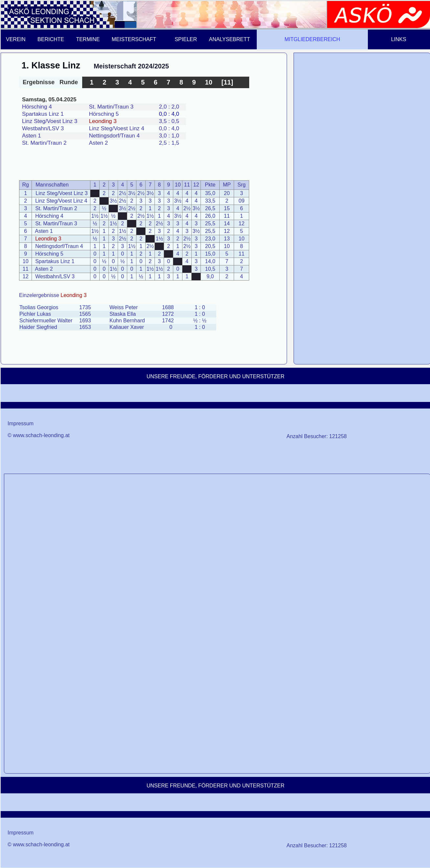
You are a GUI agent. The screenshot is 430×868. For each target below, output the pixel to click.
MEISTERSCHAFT (134, 39)
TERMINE (88, 39)
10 (209, 82)
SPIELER (186, 39)
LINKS (398, 39)
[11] (227, 82)
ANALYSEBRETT (229, 39)
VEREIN (16, 39)
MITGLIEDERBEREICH (312, 39)
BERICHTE (51, 39)
